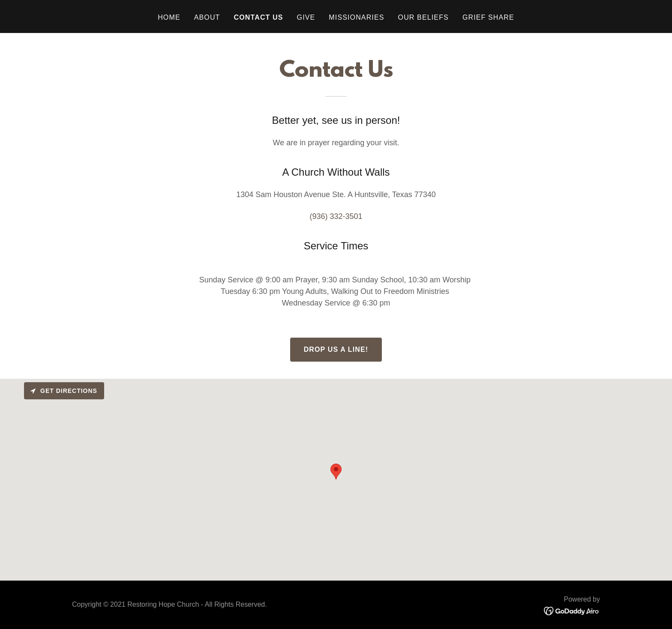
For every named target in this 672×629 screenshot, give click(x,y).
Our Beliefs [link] (423, 17)
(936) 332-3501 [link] (336, 216)
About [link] (207, 17)
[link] (572, 611)
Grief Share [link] (488, 17)
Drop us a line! (336, 349)
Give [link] (306, 17)
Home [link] (169, 17)
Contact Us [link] (259, 17)
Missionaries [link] (356, 17)
